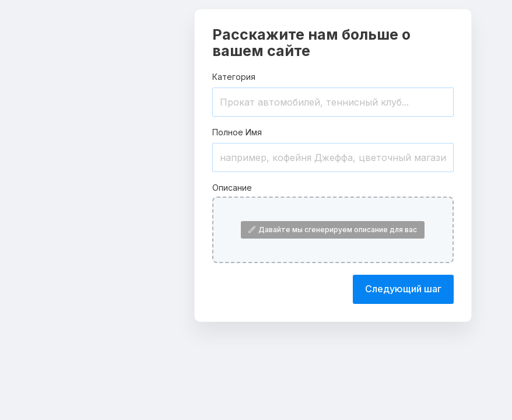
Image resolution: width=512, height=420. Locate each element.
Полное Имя (237, 132)
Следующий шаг (403, 289)
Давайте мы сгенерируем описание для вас (333, 230)
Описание (232, 188)
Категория (234, 77)
